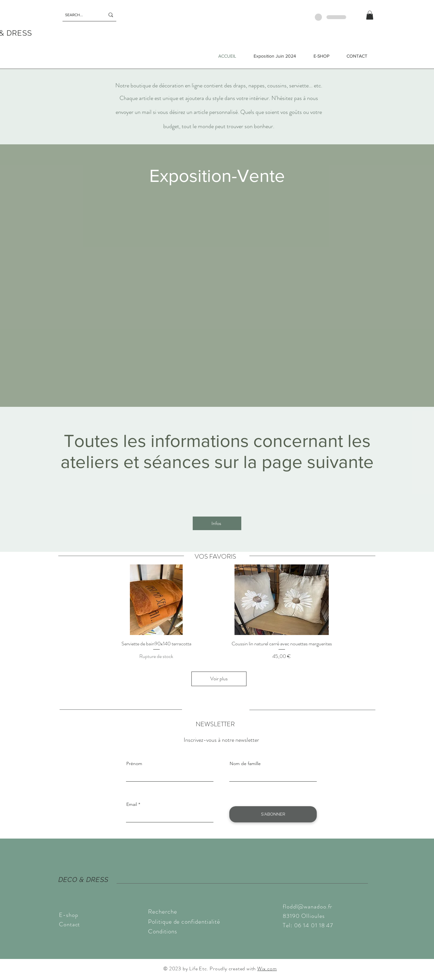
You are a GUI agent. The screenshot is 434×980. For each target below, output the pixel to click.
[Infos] (217, 523)
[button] (370, 15)
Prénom (134, 763)
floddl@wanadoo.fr (308, 907)
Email (132, 804)
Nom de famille (245, 763)
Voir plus (219, 679)
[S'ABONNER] (273, 814)
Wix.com (267, 969)
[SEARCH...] (80, 15)
